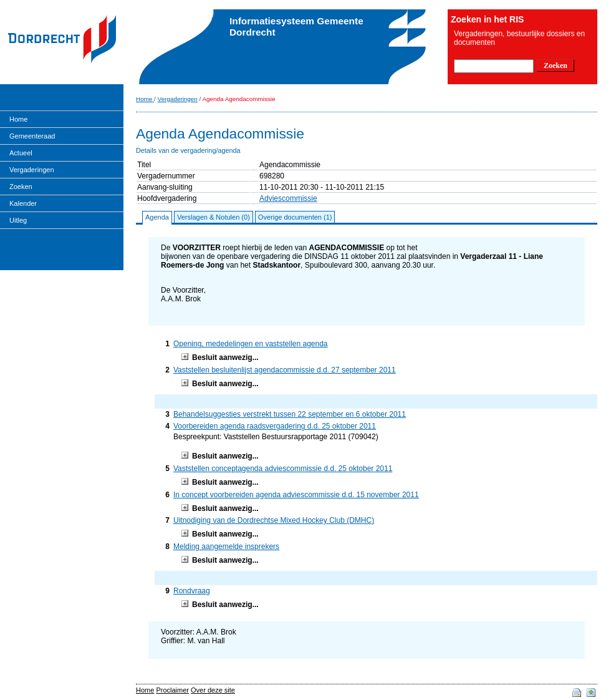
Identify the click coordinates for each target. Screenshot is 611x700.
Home (18, 119)
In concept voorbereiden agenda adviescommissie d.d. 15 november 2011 (296, 495)
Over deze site (213, 690)
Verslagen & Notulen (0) (214, 217)
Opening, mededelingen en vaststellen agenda (251, 344)
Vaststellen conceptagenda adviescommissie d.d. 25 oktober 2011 (283, 469)
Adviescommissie (288, 198)
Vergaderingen (32, 170)
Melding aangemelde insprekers (226, 547)
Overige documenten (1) (295, 217)
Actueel (21, 153)
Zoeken (21, 187)
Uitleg (18, 220)
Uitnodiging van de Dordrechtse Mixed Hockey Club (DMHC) (274, 520)
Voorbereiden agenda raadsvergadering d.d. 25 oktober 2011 (275, 426)
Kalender (23, 203)
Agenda (157, 217)
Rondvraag (192, 591)
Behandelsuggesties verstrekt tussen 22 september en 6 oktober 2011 (290, 414)
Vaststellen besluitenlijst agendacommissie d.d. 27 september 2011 (285, 370)
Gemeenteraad (32, 136)
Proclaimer (172, 690)
